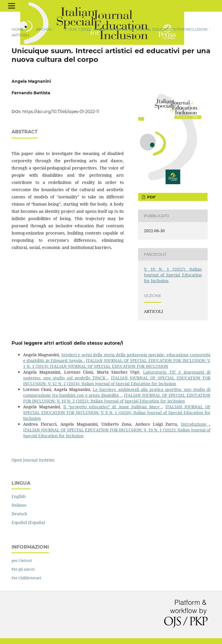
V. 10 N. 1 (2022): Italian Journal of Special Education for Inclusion (136, 29)
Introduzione (195, 424)
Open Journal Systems (33, 460)
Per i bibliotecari (26, 578)
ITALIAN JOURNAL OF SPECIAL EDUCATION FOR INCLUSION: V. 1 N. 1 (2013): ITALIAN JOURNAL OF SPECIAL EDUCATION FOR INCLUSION (117, 363)
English (19, 496)
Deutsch (19, 514)
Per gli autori (23, 569)
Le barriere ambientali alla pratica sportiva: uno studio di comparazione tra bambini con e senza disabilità (117, 392)
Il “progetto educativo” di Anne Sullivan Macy (113, 407)
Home (18, 29)
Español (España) (28, 522)
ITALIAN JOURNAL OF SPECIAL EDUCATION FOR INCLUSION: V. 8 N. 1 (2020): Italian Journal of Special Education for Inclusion (117, 413)
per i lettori (22, 560)
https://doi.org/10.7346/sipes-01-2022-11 (61, 112)
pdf (151, 197)
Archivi (44, 29)
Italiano (19, 505)
